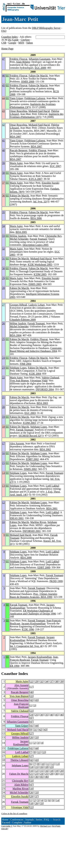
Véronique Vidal (39, 381)
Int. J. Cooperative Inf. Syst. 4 (26, 646)
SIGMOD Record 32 (29, 436)
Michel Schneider (19, 239)
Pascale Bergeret (19, 150)
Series (39, 820)
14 (3, 473)
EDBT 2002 (32, 459)
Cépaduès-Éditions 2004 (23, 320)
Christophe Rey (53, 236)
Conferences (17, 820)
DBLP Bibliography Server (46, 28)
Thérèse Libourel (19, 760)
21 (3, 397)
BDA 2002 (45, 449)
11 (4, 512)
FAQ (4, 31)
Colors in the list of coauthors (14, 813)
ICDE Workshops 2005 (40, 264)
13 (3, 486)
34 (3, 226)
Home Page (7, 49)
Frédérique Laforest (35, 98)
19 (3, 417)
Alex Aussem (17, 444)
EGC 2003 (30, 413)
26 (3, 324)
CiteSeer (25, 40)
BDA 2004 (16, 335)
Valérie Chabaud (50, 378)
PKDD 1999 (56, 581)
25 (3, 339)
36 (3, 196)
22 (3, 378)
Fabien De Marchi (38, 76)
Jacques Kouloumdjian (33, 624)
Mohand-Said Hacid (39, 111)
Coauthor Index (9, 37)
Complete (17, 823)
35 (3, 212)
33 (3, 236)
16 (3, 453)
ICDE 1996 (28, 629)
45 (3, 85)
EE (7, 76)
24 (3, 358)
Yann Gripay (17, 98)
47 (3, 59)
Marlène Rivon (38, 522)
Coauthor (9, 674)
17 (3, 444)
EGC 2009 (40, 68)
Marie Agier (16, 163)
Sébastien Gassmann (39, 59)
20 (3, 407)
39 (3, 163)
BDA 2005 (21, 232)
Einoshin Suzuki (50, 183)
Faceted (6, 823)
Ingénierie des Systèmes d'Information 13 (37, 115)
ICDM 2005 (40, 274)
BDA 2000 (26, 558)
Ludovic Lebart (37, 305)
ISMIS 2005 (35, 284)
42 (3, 125)
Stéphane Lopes (18, 368)
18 (3, 427)
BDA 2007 (16, 137)
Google (12, 43)
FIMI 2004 (26, 364)
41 (3, 141)
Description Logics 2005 (36, 245)
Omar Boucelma (19, 111)
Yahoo (29, 43)
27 (3, 305)
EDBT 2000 (44, 567)
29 (3, 278)
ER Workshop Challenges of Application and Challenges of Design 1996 (33, 612)
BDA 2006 (36, 218)
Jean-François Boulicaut (21, 705)
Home (5, 820)
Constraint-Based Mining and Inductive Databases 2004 (36, 350)
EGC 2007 (55, 166)
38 (3, 173)
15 (3, 463)
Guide (15, 40)
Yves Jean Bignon (19, 381)
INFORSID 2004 (45, 389)
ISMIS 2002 (30, 469)
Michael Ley (46, 826)
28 (3, 288)
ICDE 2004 (35, 374)
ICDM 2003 (29, 423)
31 (3, 259)
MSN (21, 43)
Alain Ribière (23, 62)
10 (3, 522)
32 (3, 249)
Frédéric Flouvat (19, 59)
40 (3, 150)
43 (3, 111)
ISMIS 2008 (28, 82)
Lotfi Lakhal (52, 486)
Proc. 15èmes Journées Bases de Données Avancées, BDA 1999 (34, 595)
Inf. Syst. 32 (40, 202)
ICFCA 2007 (35, 179)
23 (3, 368)
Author (28, 823)
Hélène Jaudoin (18, 236)
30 (3, 268)
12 (3, 503)
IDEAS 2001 (17, 518)
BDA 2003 (42, 403)
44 (3, 98)
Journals (29, 820)
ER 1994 (15, 666)
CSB (4, 43)
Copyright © (7, 826)
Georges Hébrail (19, 305)
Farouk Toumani (38, 239)
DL (10, 40)
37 (3, 183)
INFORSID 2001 (32, 531)
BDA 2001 (52, 508)
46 (3, 76)
